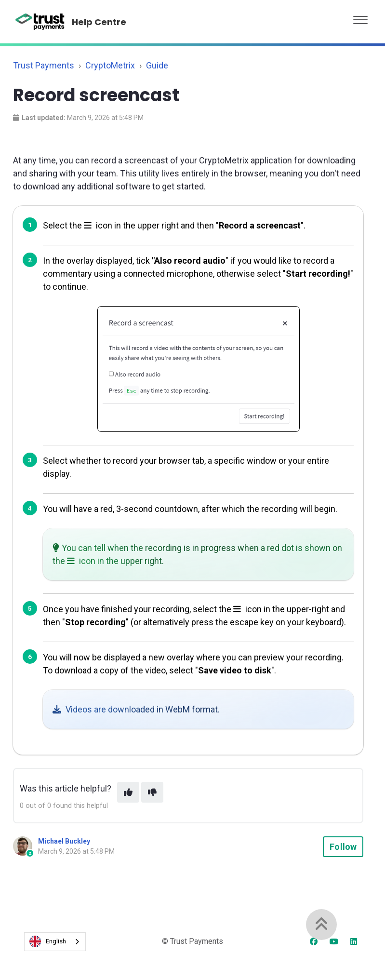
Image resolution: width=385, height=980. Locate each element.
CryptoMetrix (110, 65)
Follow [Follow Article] (343, 847)
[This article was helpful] (128, 792)
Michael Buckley (64, 841)
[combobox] (55, 942)
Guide (157, 65)
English (48, 941)
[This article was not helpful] (152, 792)
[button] (360, 18)
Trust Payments (44, 65)
